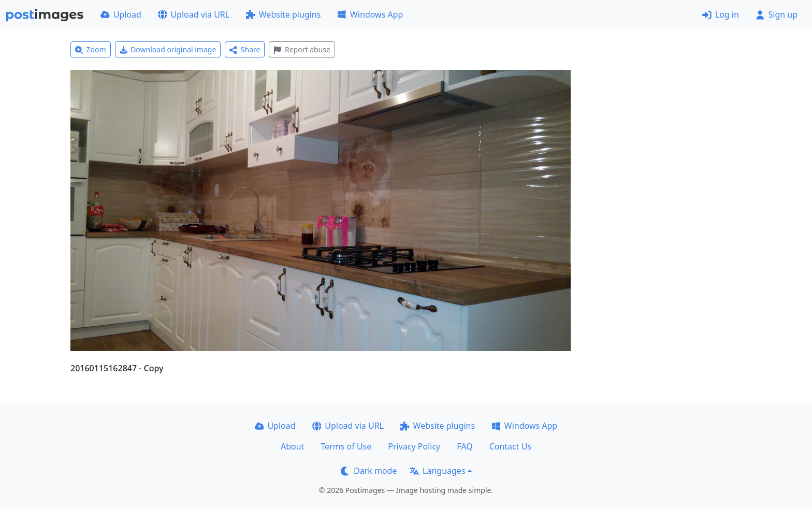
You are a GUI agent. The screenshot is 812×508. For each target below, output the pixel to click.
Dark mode (369, 471)
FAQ (465, 446)
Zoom (91, 49)
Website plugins (283, 14)
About (292, 446)
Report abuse (302, 49)
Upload (121, 14)
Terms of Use (346, 446)
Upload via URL (194, 14)
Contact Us (510, 446)
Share (245, 49)
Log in (721, 14)
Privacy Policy (414, 446)
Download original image (168, 49)
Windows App (370, 14)
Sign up (777, 14)
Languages (437, 471)
